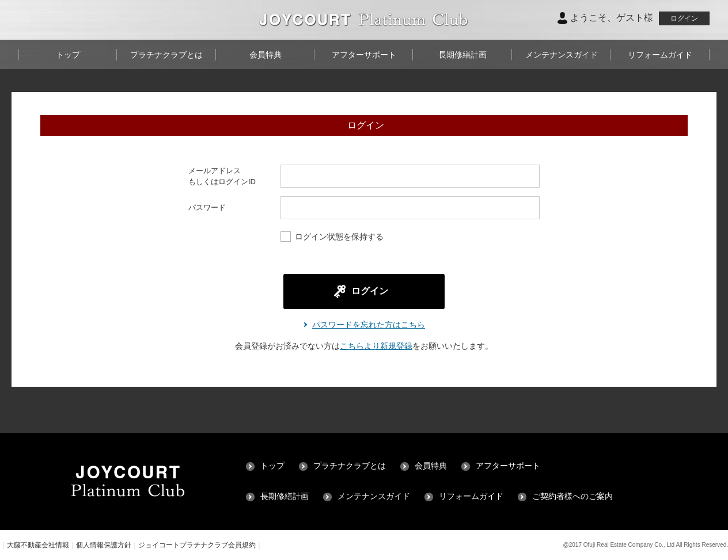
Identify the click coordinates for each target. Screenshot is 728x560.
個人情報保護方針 (104, 545)
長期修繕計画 (462, 55)
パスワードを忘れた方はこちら (369, 325)
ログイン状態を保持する (332, 237)
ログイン (684, 18)
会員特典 (266, 55)
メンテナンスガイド (562, 55)
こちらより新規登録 (376, 346)
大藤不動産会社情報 (38, 545)
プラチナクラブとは (166, 55)
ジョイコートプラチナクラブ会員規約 (197, 545)
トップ (68, 55)
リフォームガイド (660, 55)
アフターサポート (364, 55)
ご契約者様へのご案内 (572, 496)
